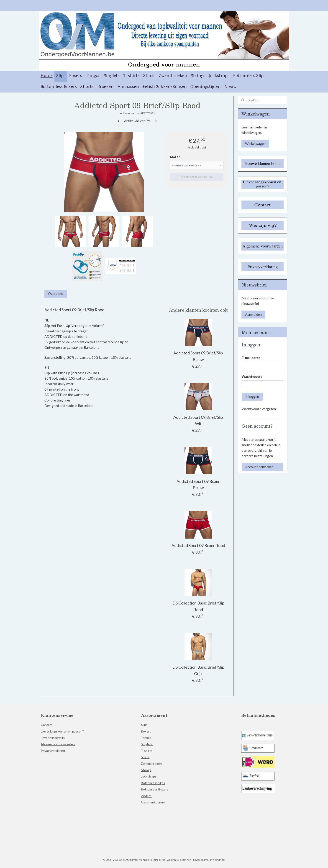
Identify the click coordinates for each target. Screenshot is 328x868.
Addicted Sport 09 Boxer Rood (198, 545)
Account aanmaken (259, 467)
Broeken (105, 87)
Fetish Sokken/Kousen (165, 87)
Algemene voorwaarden (58, 744)
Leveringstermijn (53, 738)
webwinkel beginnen (179, 860)
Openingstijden (206, 87)
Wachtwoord (252, 376)
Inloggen (252, 396)
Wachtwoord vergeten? (260, 409)
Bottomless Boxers (59, 87)
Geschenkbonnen (154, 802)
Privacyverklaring (53, 751)
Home (47, 76)
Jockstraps (219, 76)
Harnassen (128, 87)
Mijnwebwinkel (216, 860)
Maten (175, 157)
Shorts (87, 87)
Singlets (112, 76)
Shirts (149, 76)
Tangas (93, 76)
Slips (61, 76)
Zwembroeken (173, 76)
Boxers (76, 76)
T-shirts (131, 76)
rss (163, 860)
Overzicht (56, 294)
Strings (198, 76)
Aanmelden (253, 314)
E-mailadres (251, 358)
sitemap (155, 860)
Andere (146, 796)
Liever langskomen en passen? (62, 731)
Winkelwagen (255, 143)
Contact (47, 725)
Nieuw (230, 87)
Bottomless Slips (249, 76)
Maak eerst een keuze (197, 177)
